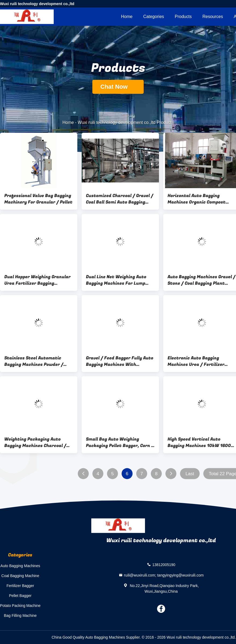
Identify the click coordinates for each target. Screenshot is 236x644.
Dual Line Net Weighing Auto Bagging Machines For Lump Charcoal (116, 280)
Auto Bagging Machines (20, 566)
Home (127, 17)
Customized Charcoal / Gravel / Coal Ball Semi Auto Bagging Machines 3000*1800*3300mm (120, 199)
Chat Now (118, 87)
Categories (153, 17)
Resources (213, 17)
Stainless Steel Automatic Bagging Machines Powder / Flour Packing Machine (34, 361)
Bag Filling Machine (20, 616)
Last (190, 474)
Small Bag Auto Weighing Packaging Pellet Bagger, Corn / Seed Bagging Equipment (120, 442)
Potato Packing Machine (20, 606)
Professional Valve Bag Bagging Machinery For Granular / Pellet (38, 199)
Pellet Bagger (20, 596)
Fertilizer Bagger (20, 586)
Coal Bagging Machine (20, 576)
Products (183, 17)
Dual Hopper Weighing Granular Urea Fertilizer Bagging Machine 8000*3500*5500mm (37, 280)
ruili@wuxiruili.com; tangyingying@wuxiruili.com (164, 575)
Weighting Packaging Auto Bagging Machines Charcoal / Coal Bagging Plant (35, 442)
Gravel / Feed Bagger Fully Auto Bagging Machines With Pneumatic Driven (120, 361)
